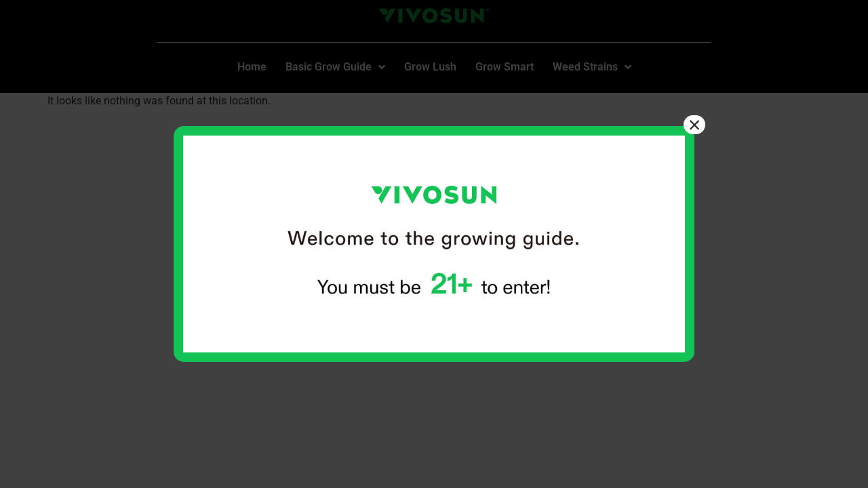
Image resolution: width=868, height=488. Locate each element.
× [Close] (694, 125)
